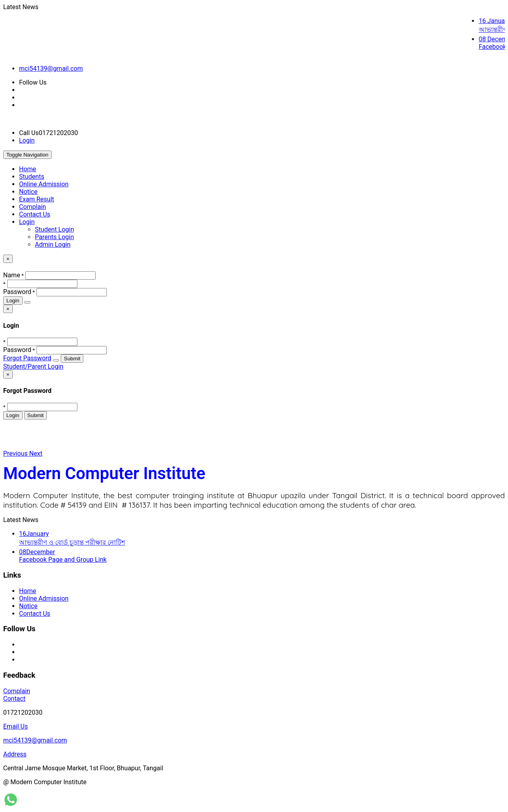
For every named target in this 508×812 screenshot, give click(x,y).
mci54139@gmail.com (51, 69)
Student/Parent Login (33, 366)
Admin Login (53, 245)
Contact (14, 699)
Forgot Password (27, 358)
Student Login (55, 229)
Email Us (15, 726)
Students (32, 177)
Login (27, 140)
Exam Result (37, 199)
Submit (72, 359)
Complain (33, 207)
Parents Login (54, 237)
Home (28, 169)
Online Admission (44, 184)
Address (15, 754)
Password (17, 292)
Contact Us (35, 214)
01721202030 (23, 712)
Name (12, 275)
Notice (28, 192)
